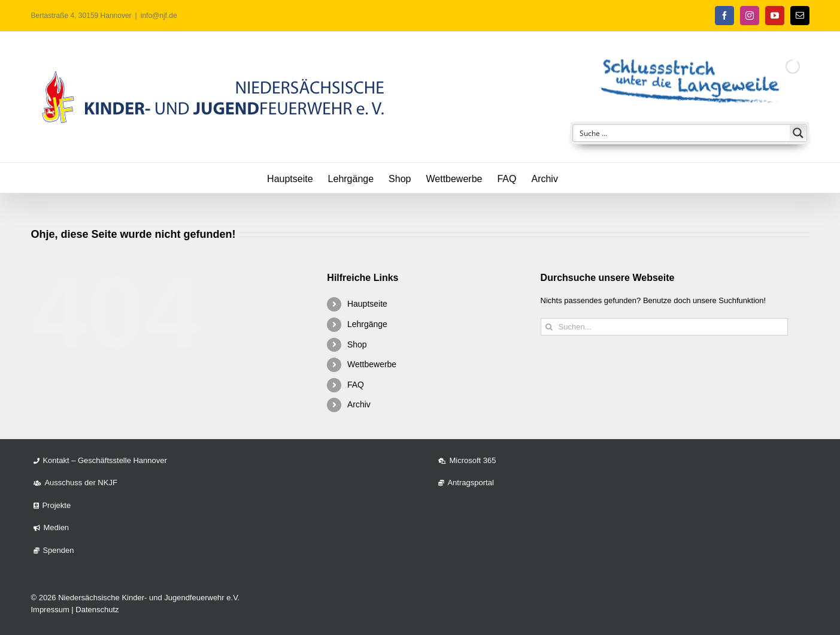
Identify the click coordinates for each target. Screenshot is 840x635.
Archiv (359, 404)
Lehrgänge (367, 324)
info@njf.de (159, 16)
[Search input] (682, 133)
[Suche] (549, 327)
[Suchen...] (664, 327)
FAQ (356, 385)
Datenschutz (97, 610)
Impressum (50, 610)
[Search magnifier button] (798, 133)
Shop (357, 344)
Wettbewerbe (372, 364)
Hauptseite (367, 304)
